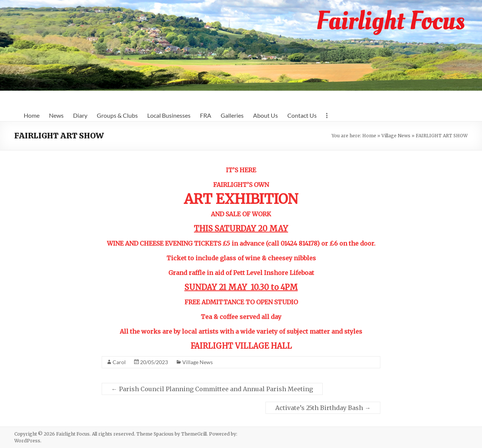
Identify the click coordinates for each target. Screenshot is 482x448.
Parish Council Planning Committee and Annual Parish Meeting (212, 389)
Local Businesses (169, 115)
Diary (80, 115)
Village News (396, 136)
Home (32, 115)
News (56, 115)
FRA (206, 115)
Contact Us (302, 115)
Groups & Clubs (117, 115)
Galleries (232, 115)
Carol (119, 362)
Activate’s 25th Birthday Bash (323, 408)
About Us (265, 115)
